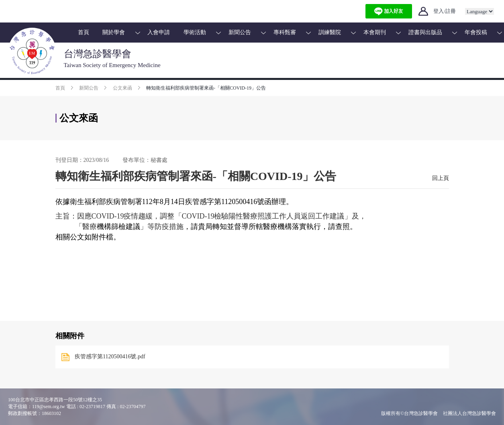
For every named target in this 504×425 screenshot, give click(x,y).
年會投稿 (476, 32)
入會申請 (159, 32)
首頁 (84, 32)
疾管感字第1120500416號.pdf (110, 357)
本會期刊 (375, 32)
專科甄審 (285, 32)
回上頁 (441, 178)
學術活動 (195, 32)
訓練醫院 (330, 32)
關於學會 (114, 32)
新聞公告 (240, 32)
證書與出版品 (425, 32)
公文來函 (122, 88)
